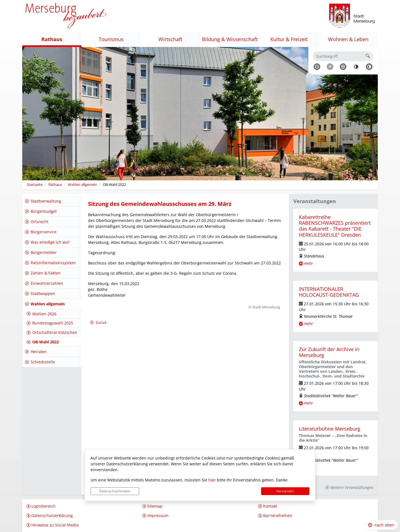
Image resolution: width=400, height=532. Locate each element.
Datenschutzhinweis (115, 491)
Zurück (98, 323)
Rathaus (55, 185)
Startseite (35, 185)
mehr (308, 263)
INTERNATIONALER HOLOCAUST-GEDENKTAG (329, 292)
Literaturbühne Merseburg (330, 429)
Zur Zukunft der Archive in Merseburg (329, 352)
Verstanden (285, 491)
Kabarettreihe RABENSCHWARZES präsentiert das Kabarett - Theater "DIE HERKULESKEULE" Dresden (335, 226)
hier (212, 480)
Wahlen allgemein (82, 185)
